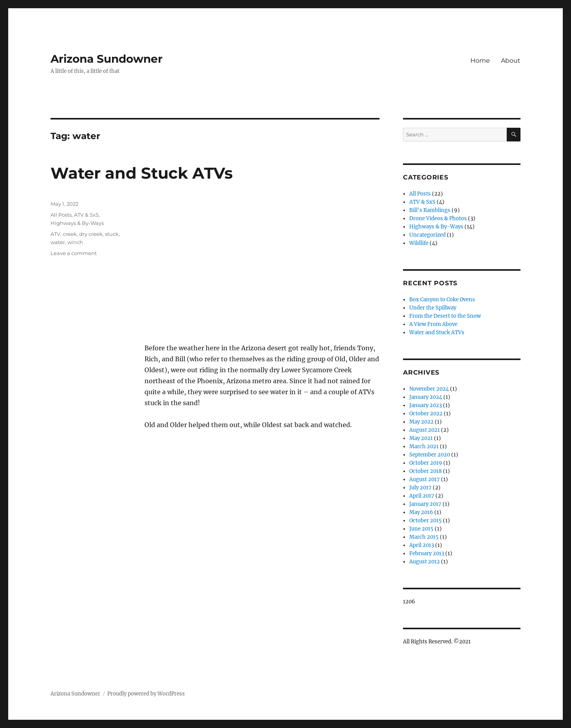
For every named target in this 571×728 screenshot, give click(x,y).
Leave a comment (74, 253)
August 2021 (425, 430)
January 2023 (426, 405)
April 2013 (422, 545)
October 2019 (426, 463)
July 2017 (420, 488)
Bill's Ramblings (430, 210)
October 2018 (426, 471)
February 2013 (427, 553)
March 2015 (424, 537)
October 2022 (426, 414)
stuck (112, 234)
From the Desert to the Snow (445, 316)
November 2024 (429, 389)
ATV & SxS (86, 215)
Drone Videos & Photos (438, 218)
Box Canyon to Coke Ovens (442, 300)
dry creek (91, 234)
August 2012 (425, 562)
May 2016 (421, 512)
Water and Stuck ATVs (142, 173)
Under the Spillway (433, 308)
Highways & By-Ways (77, 223)
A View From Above (433, 324)
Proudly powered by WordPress (146, 694)
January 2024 (426, 397)
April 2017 (422, 496)
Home (480, 61)
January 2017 (425, 504)
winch (75, 242)
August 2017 (425, 479)
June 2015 (421, 529)
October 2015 (426, 521)
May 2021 (421, 438)
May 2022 (421, 422)
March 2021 (424, 446)
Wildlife (419, 243)
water (58, 242)
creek (70, 234)
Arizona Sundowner (107, 59)
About (511, 61)
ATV (55, 234)
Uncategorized (427, 235)
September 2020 (430, 455)
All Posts (61, 215)
